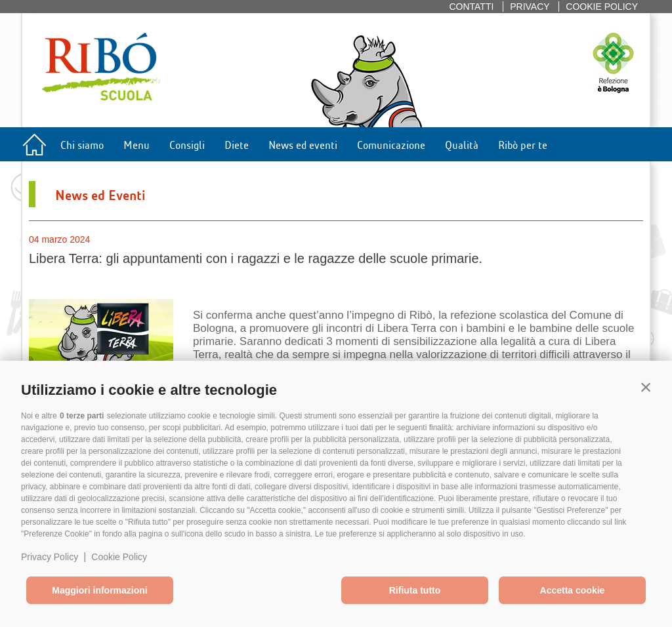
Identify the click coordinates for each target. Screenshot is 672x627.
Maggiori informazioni (99, 590)
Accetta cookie (573, 590)
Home (34, 148)
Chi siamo (82, 144)
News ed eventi (303, 144)
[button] (646, 387)
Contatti (471, 7)
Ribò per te (523, 144)
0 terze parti (82, 416)
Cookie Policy (119, 557)
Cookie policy (602, 7)
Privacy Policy (50, 557)
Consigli (187, 144)
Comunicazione (391, 144)
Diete (237, 144)
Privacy (530, 7)
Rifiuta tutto (415, 590)
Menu (136, 144)
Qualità (462, 144)
